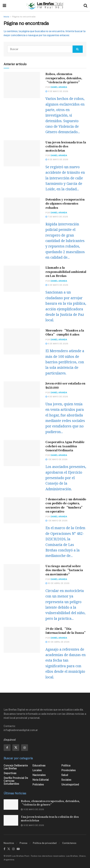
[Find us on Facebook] (7, 748)
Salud (65, 775)
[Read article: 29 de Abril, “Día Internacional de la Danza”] (22, 640)
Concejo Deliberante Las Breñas (16, 767)
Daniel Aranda (59, 87)
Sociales (66, 780)
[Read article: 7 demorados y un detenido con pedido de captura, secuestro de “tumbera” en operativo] (22, 510)
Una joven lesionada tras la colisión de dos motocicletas (66, 146)
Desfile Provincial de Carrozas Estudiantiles (16, 781)
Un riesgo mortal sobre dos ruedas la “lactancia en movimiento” (64, 570)
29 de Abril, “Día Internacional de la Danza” (66, 631)
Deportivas (10, 773)
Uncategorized (70, 785)
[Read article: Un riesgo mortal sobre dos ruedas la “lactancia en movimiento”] (22, 577)
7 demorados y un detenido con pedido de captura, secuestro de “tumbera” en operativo (66, 505)
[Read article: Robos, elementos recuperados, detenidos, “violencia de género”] (22, 85)
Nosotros (9, 843)
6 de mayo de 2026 (57, 285)
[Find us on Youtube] (18, 849)
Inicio (6, 17)
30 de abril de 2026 (57, 583)
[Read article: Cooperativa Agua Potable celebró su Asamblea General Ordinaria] (22, 453)
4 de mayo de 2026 (57, 397)
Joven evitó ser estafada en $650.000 (65, 385)
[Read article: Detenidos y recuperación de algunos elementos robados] (22, 211)
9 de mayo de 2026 (57, 159)
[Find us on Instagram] (25, 748)
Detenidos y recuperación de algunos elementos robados (65, 203)
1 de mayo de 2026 (56, 459)
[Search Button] (85, 5)
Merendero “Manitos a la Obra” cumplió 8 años (65, 332)
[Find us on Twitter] (16, 748)
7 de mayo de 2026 (57, 217)
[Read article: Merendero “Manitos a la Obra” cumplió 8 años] (22, 341)
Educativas (39, 766)
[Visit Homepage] (45, 5)
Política (66, 766)
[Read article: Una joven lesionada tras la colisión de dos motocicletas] (22, 153)
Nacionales (39, 775)
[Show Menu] (4, 5)
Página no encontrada (24, 17)
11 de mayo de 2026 (57, 91)
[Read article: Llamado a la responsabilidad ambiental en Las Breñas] (22, 279)
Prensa (23, 843)
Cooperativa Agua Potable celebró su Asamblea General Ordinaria (65, 446)
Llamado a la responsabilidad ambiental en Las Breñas (66, 272)
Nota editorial (41, 780)
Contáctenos (69, 843)
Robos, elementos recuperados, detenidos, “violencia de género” (64, 78)
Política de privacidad (45, 843)
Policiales (38, 785)
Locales (37, 770)
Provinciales (68, 770)
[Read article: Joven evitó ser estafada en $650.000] (22, 394)
